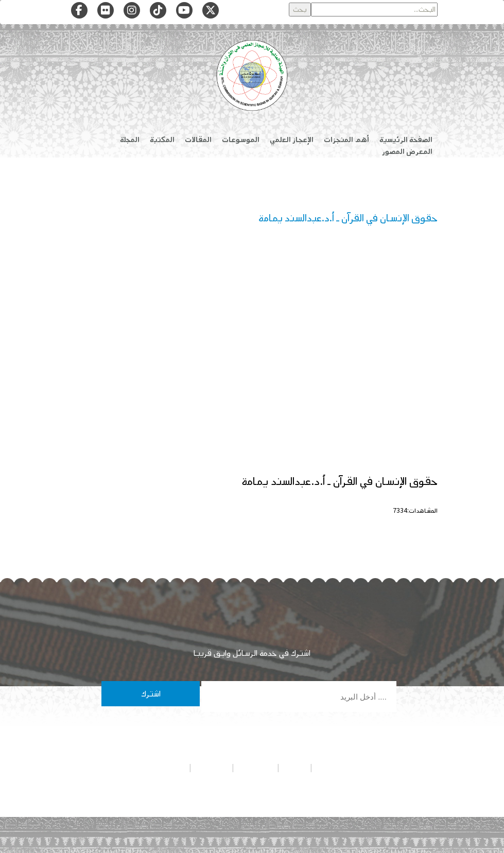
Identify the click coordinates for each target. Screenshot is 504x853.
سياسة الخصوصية (340, 768)
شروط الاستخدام (163, 768)
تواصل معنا (212, 768)
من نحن (295, 768)
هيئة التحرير (256, 768)
